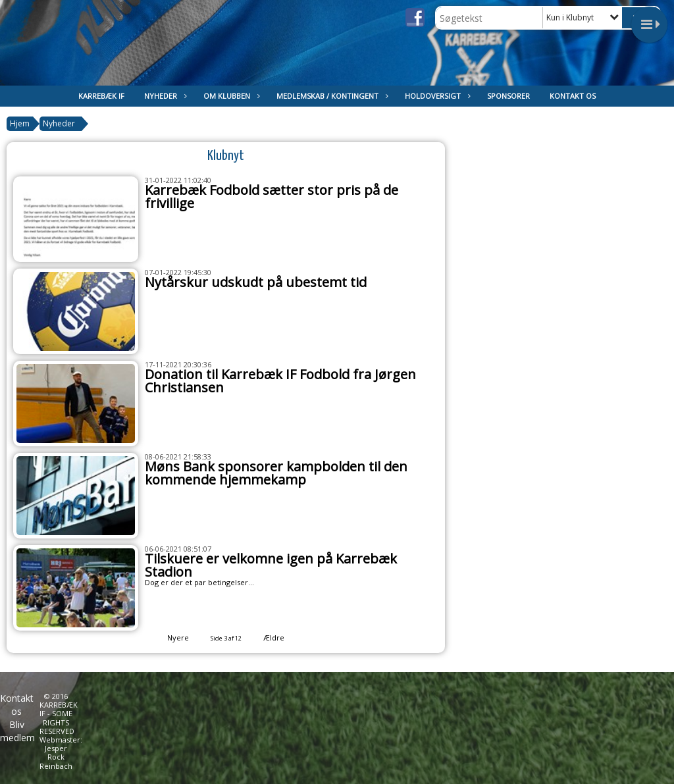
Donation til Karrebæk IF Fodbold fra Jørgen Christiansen (280, 381)
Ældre (283, 638)
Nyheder (164, 96)
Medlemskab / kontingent (331, 96)
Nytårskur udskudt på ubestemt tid (256, 282)
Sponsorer (508, 96)
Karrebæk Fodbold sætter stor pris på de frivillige (272, 196)
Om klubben (230, 96)
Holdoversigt (436, 96)
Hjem (20, 123)
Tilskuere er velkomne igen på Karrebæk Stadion (271, 565)
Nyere (170, 638)
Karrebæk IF (101, 96)
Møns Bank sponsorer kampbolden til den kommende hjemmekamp (276, 473)
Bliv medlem (17, 731)
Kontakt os (573, 96)
